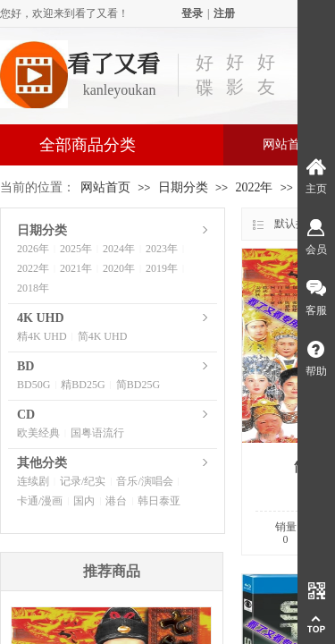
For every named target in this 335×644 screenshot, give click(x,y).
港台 (116, 501)
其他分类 (42, 463)
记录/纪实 (83, 481)
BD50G (33, 385)
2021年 (76, 268)
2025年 (76, 249)
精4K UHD (42, 336)
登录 (192, 13)
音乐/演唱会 (144, 481)
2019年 (162, 268)
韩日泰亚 (159, 501)
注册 (224, 13)
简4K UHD (103, 336)
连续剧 (33, 481)
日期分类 (183, 187)
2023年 (162, 249)
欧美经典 (38, 433)
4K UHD (41, 318)
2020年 (119, 268)
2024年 (119, 249)
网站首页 (105, 187)
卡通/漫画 (40, 501)
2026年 (33, 249)
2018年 (33, 288)
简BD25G (138, 385)
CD (26, 415)
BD (25, 366)
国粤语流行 (97, 433)
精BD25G (83, 385)
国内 (84, 501)
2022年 (254, 187)
